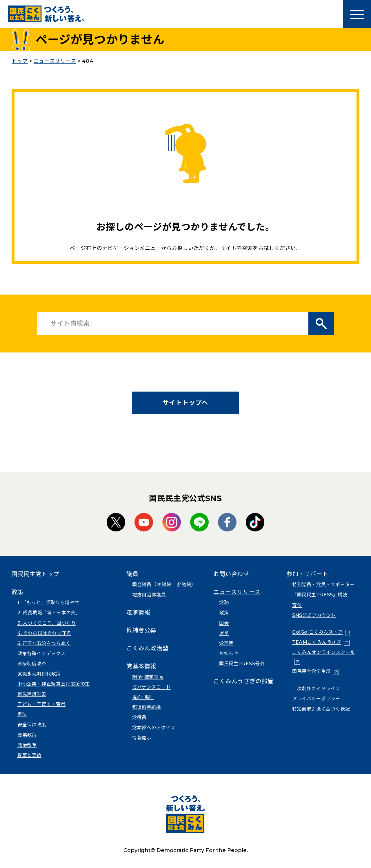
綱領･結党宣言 (148, 677)
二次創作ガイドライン (316, 689)
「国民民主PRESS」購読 (320, 595)
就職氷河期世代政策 (39, 674)
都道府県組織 (147, 707)
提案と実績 (29, 755)
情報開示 (142, 738)
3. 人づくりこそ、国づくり (47, 623)
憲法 (22, 714)
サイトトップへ (185, 403)
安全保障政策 (32, 725)
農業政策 (27, 735)
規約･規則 (143, 697)
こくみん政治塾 (147, 648)
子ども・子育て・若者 (41, 704)
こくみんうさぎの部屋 (243, 681)
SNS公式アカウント (314, 615)
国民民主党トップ (36, 574)
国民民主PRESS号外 (242, 664)
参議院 (184, 585)
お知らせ (229, 654)
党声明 (226, 643)
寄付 (297, 605)
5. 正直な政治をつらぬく (44, 643)
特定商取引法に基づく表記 (321, 709)
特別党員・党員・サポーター (323, 585)
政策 (18, 592)
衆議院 (164, 585)
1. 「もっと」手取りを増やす (48, 603)
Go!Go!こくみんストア (318, 632)
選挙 (224, 633)
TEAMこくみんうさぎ (317, 642)
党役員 (139, 718)
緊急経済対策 (32, 694)
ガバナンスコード (151, 687)
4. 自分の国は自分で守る (44, 633)
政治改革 (27, 745)
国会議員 (142, 585)
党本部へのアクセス (154, 728)
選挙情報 (138, 612)
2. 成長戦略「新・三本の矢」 (49, 613)
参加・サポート (307, 574)
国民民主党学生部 (311, 671)
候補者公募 (141, 630)
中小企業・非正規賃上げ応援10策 (54, 684)
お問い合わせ (231, 574)
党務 (224, 603)
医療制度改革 (32, 664)
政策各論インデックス (41, 654)
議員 (132, 574)
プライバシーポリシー (316, 699)
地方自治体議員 (149, 595)
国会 (224, 623)
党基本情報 (141, 666)
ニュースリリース (237, 592)
